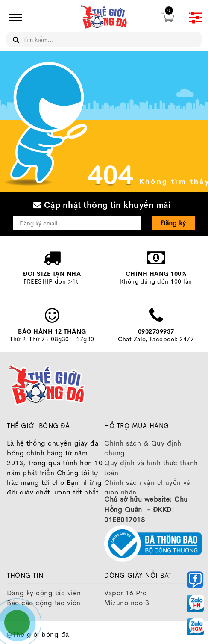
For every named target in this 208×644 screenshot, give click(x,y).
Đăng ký (173, 223)
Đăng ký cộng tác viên (44, 593)
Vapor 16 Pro (125, 593)
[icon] (13, 17)
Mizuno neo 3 (127, 603)
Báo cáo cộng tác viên (44, 603)
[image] (104, 17)
